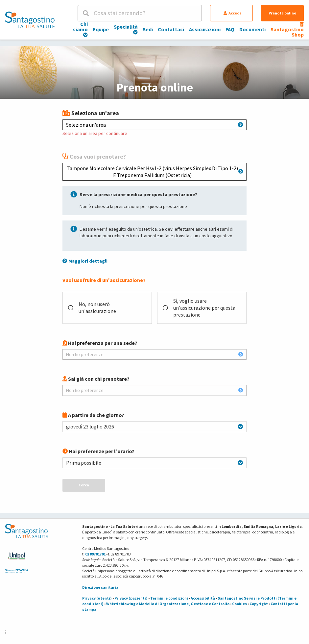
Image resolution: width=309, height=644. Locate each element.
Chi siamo (80, 29)
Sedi (148, 29)
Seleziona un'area (154, 125)
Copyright (259, 604)
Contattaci (171, 29)
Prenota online (282, 13)
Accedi (232, 13)
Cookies (239, 604)
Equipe (101, 29)
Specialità (126, 29)
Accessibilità (203, 598)
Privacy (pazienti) (131, 598)
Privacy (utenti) (97, 598)
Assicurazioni (205, 29)
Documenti (252, 29)
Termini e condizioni (169, 598)
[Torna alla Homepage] (30, 20)
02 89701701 (95, 554)
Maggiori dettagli (85, 261)
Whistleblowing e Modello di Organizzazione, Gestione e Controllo (168, 604)
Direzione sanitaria (100, 587)
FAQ (230, 29)
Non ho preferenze (154, 354)
